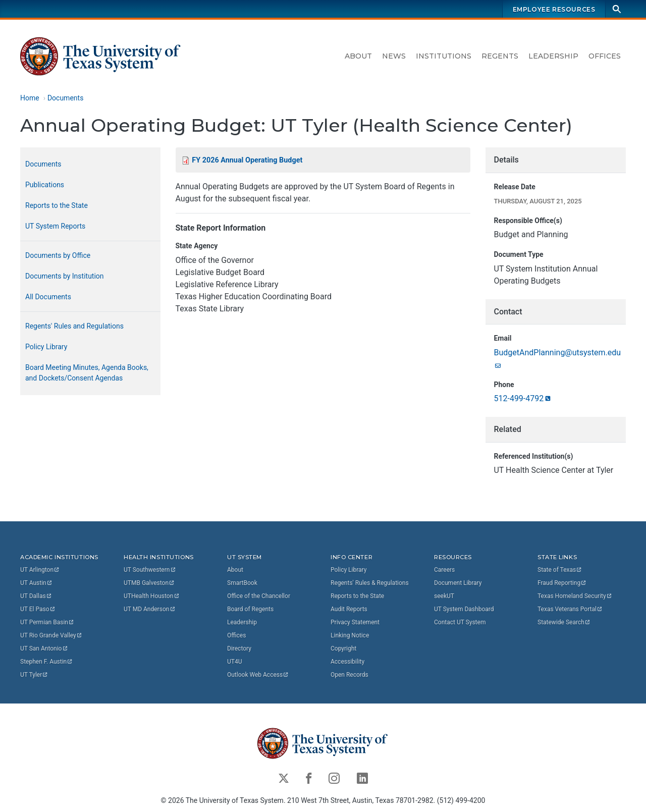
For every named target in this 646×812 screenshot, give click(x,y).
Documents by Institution (65, 276)
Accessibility (347, 661)
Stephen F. (47, 661)
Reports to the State (57, 205)
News (394, 56)
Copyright (343, 648)
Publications (45, 185)
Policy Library (46, 347)
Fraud (562, 582)
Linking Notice (350, 635)
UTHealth (152, 596)
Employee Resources (554, 9)
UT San (44, 648)
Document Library (458, 582)
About (358, 56)
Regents (500, 56)
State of (560, 569)
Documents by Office (58, 255)
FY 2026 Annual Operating (247, 160)
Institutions (444, 56)
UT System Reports (55, 226)
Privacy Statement (355, 622)
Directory (239, 648)
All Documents (48, 297)
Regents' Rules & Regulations (370, 582)
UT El (38, 609)
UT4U (234, 661)
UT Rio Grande (51, 635)
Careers (444, 569)
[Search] (617, 9)
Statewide (564, 622)
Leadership (553, 56)
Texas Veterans (570, 609)
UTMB (149, 582)
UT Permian (47, 622)
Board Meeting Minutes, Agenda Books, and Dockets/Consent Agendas (87, 373)
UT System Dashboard (464, 609)
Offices (605, 56)
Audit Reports (349, 609)
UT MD (150, 609)
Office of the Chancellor (259, 596)
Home (30, 98)
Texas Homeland (575, 596)
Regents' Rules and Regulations (74, 326)
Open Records (349, 674)
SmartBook (242, 582)
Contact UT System (460, 622)
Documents (65, 98)
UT (40, 569)
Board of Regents (250, 609)
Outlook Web (258, 674)
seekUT (444, 596)
